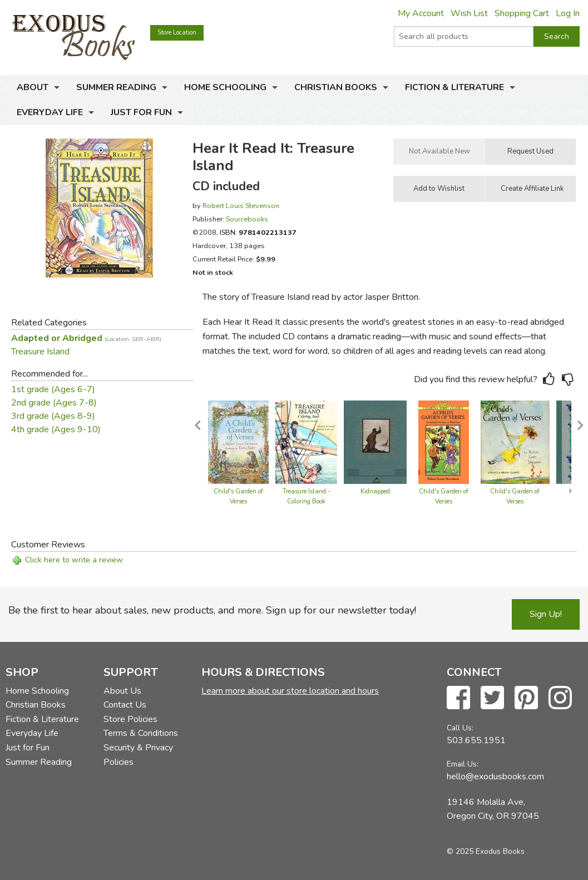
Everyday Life (50, 112)
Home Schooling (225, 87)
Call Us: (460, 728)
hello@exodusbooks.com (495, 777)
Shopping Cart (522, 13)
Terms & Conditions (141, 733)
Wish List (469, 13)
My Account (421, 13)
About (33, 87)
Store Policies (130, 719)
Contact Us (125, 705)
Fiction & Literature (454, 87)
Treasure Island (40, 352)
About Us (122, 691)
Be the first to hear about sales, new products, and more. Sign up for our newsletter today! (212, 610)
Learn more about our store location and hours (290, 691)
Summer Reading (116, 87)
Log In (568, 13)
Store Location (177, 33)
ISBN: (258, 232)
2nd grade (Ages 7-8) (54, 403)
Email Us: (463, 764)
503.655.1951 (476, 740)
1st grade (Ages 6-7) (53, 389)
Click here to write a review (74, 560)
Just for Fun (141, 112)
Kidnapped (375, 491)
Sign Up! (546, 614)
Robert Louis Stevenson (241, 206)
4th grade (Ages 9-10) (56, 429)
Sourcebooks (247, 219)
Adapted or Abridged (86, 338)
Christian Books (336, 87)
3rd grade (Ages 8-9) (53, 416)
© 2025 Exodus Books (486, 851)
